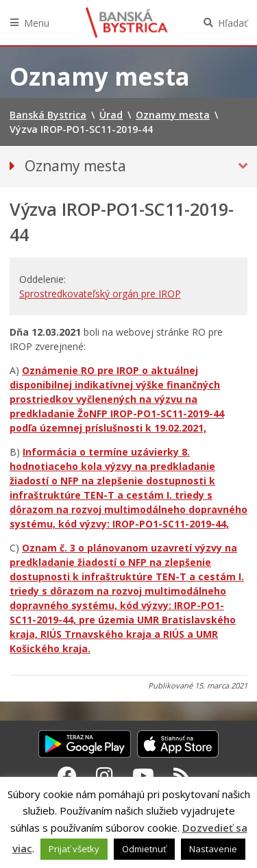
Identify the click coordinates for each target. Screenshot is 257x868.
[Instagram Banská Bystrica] (105, 776)
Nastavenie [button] (213, 849)
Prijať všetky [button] (74, 849)
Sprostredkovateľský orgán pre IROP (100, 294)
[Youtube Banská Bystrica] (143, 776)
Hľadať (233, 23)
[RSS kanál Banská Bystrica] (182, 776)
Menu (37, 23)
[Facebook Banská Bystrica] (67, 776)
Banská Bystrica (127, 23)
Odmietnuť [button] (144, 849)
